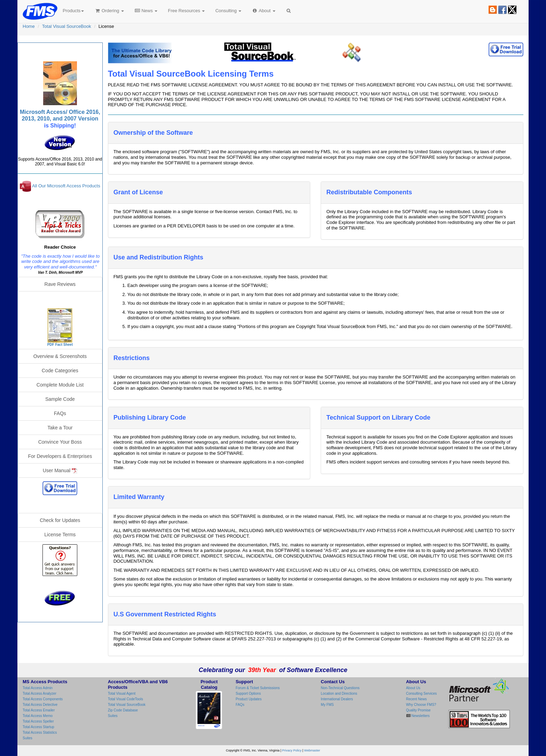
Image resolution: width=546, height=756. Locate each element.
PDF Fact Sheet (60, 345)
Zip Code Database (123, 710)
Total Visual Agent (122, 693)
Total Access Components (43, 699)
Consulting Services (421, 693)
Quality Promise (418, 710)
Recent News (416, 699)
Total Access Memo (38, 716)
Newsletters (420, 716)
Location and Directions (339, 693)
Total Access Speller (38, 721)
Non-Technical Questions (340, 688)
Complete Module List (60, 385)
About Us (413, 688)
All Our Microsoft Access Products (66, 186)
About (263, 11)
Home (29, 26)
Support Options (248, 693)
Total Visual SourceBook (67, 26)
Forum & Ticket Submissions (258, 688)
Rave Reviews (60, 284)
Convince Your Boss (60, 442)
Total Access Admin (38, 688)
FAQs (60, 413)
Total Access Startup (38, 727)
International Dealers (337, 699)
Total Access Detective (40, 705)
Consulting (228, 11)
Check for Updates (60, 520)
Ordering (109, 11)
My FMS (327, 705)
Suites (28, 738)
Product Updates (249, 699)
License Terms (60, 535)
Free (186, 11)
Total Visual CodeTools (126, 699)
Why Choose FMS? (421, 705)
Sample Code (60, 399)
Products (73, 11)
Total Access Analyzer (40, 693)
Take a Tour (60, 428)
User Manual (60, 471)
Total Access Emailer (39, 710)
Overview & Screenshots (60, 356)
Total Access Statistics (40, 732)
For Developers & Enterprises (60, 456)
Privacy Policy (292, 750)
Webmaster (312, 750)
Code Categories (60, 371)
